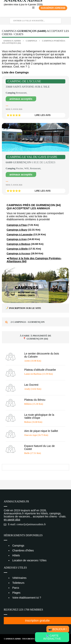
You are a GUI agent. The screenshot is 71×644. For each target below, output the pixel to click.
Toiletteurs (18, 583)
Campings (32, 41)
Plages (16, 593)
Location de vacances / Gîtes (29, 560)
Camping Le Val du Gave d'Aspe (32, 157)
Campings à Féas (17, 225)
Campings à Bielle (17, 249)
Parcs (16, 588)
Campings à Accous (18, 253)
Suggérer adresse (53, 8)
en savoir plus (12, 519)
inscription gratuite (37, 621)
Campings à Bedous (18, 244)
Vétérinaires (19, 578)
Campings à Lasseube (20, 234)
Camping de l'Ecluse (24, 81)
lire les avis (43, 115)
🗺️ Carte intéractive (52, 637)
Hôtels (16, 555)
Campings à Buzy (17, 230)
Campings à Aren (17, 239)
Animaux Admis (12, 41)
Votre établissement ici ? (27, 598)
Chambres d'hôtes (23, 550)
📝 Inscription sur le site (23, 308)
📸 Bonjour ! (58, 629)
